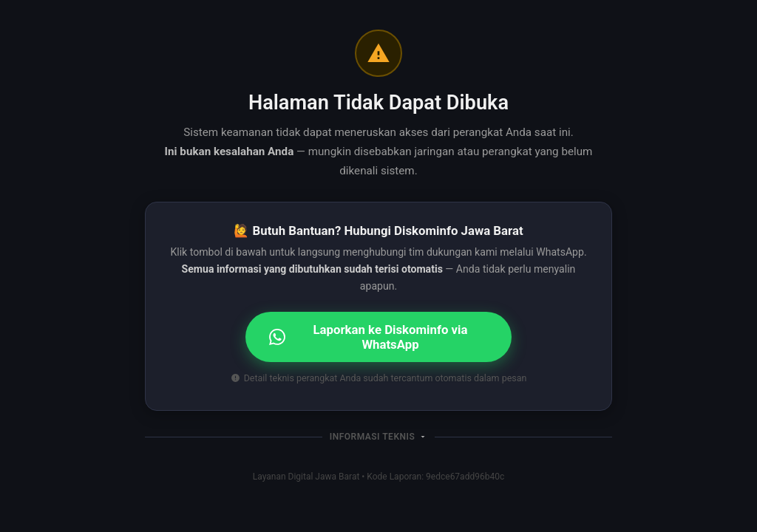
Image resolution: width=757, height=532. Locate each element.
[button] (378, 437)
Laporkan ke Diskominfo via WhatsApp (369, 337)
